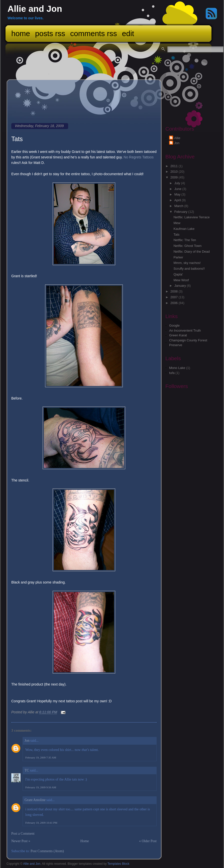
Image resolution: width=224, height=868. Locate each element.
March (179, 206)
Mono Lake (177, 368)
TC (27, 770)
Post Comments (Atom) (47, 851)
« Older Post (148, 841)
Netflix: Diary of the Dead (192, 252)
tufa (172, 373)
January (181, 286)
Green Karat (178, 335)
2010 (175, 172)
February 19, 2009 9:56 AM (41, 787)
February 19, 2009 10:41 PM (41, 823)
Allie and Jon (35, 9)
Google (174, 325)
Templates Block (118, 864)
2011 (175, 166)
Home (21, 33)
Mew (177, 223)
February (181, 212)
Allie (177, 138)
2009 (175, 177)
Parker (178, 257)
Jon (27, 741)
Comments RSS (94, 33)
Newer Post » (21, 841)
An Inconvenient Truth (185, 330)
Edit (128, 33)
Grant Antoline (35, 800)
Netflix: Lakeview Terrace (191, 217)
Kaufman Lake (184, 229)
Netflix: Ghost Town (187, 246)
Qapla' (178, 274)
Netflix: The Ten (185, 240)
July (178, 183)
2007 (175, 297)
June (178, 189)
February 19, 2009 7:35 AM (41, 757)
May (178, 194)
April (178, 200)
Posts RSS (50, 33)
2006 (175, 303)
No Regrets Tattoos (139, 157)
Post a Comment (23, 834)
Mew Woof (181, 280)
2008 (175, 291)
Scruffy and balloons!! (189, 269)
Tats (17, 139)
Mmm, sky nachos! (187, 263)
